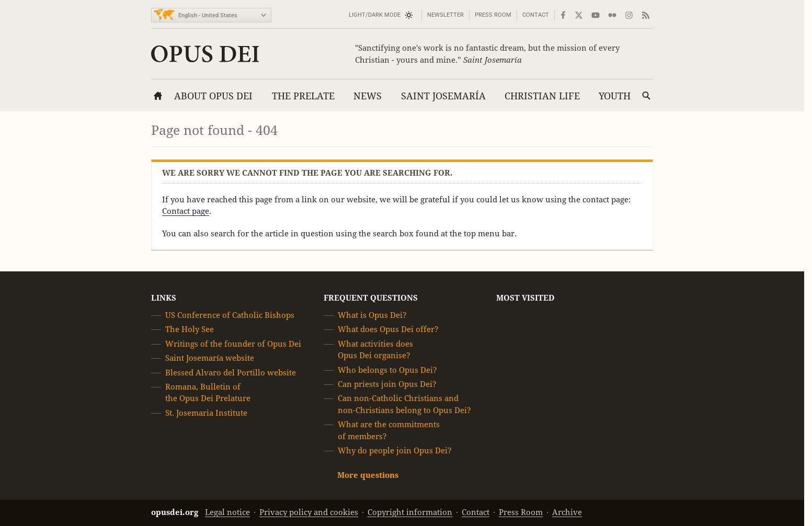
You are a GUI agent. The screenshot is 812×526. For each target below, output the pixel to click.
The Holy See (190, 330)
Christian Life (542, 96)
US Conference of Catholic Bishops (230, 315)
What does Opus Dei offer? (388, 330)
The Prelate (303, 96)
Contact (536, 15)
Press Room (493, 15)
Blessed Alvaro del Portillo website (231, 373)
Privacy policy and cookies (309, 512)
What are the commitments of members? (389, 430)
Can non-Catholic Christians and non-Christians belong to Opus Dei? (404, 404)
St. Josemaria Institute (206, 413)
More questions (368, 476)
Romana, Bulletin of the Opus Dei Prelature (208, 392)
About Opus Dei (213, 96)
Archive (567, 512)
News (368, 96)
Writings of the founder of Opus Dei (233, 344)
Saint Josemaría (443, 96)
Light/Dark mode (375, 15)
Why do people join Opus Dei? (395, 450)
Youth (615, 96)
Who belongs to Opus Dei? (387, 370)
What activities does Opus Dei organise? (375, 350)
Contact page (186, 211)
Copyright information (410, 512)
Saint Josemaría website (210, 358)
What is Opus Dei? (372, 315)
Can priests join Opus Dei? (387, 384)
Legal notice (227, 512)
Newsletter (445, 15)
